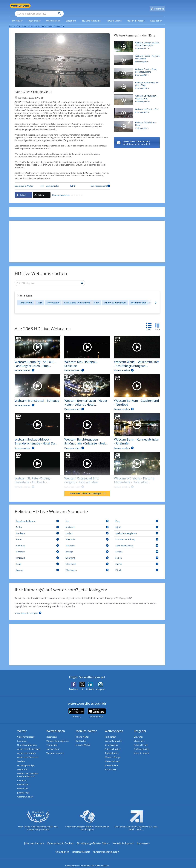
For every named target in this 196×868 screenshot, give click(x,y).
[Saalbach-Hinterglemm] (137, 530)
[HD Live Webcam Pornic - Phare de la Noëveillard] (136, 71)
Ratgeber (140, 727)
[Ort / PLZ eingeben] (50, 279)
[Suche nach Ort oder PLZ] (60, 6)
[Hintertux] (37, 548)
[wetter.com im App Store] (97, 709)
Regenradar (52, 733)
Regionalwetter (112, 749)
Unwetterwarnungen (27, 741)
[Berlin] (37, 524)
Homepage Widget (26, 761)
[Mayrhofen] (87, 536)
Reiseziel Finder (141, 741)
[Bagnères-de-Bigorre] (37, 518)
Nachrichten (110, 733)
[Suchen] (81, 6)
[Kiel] (87, 518)
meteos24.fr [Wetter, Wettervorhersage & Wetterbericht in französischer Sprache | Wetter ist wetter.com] (23, 780)
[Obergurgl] (87, 554)
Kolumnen (22, 737)
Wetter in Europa (113, 753)
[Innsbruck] (37, 554)
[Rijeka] (137, 524)
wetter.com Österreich (28, 753)
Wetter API (22, 765)
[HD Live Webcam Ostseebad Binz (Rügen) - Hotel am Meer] (85, 468)
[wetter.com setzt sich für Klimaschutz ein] (87, 819)
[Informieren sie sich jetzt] (28, 608)
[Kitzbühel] (87, 524)
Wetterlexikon (111, 761)
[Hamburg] (37, 542)
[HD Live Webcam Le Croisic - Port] (136, 111)
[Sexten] (137, 554)
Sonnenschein (53, 745)
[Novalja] (87, 548)
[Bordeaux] (37, 530)
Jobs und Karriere (34, 839)
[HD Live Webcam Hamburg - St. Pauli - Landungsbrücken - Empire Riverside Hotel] (35, 351)
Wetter (22, 727)
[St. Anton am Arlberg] (137, 536)
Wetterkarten (56, 727)
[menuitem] (17, 17)
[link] (17, 17)
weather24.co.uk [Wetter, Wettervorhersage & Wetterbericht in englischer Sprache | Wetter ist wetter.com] (25, 793)
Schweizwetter (111, 741)
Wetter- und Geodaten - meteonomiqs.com (28, 771)
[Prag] (137, 518)
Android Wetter (83, 741)
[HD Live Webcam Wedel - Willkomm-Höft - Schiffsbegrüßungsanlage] (135, 351)
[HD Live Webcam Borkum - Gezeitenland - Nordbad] (135, 390)
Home (12, 22)
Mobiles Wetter (86, 727)
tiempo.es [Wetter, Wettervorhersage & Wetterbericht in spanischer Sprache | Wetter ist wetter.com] (22, 776)
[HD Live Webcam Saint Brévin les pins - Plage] (136, 84)
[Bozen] (37, 536)
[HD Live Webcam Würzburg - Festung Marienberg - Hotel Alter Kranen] (135, 468)
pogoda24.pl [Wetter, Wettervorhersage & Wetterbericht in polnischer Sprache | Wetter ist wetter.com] (23, 789)
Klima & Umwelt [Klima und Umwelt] (141, 749)
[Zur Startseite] (20, 6)
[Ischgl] (37, 560)
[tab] (150, 323)
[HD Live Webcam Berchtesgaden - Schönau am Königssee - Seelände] (85, 429)
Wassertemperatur (55, 749)
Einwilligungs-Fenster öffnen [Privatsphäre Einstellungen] (93, 839)
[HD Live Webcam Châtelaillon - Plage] (136, 124)
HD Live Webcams (23, 22)
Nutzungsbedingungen (106, 848)
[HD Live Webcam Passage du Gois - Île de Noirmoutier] (136, 44)
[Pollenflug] (157, 6)
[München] (87, 542)
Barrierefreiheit (81, 848)
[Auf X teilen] (42, 191)
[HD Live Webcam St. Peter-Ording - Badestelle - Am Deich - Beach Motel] (35, 468)
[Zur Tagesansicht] (62, 182)
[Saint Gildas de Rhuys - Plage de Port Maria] (137, 139)
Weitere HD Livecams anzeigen (88, 490)
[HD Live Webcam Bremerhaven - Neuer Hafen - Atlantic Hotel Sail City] (85, 390)
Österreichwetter (113, 745)
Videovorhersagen (26, 733)
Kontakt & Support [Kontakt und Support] (123, 839)
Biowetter (138, 733)
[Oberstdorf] (87, 560)
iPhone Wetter (82, 733)
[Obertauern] (87, 567)
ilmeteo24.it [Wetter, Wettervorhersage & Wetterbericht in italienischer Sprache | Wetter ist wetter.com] (23, 785)
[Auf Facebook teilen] (24, 191)
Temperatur (52, 741)
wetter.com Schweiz (27, 749)
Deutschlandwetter (114, 737)
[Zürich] (137, 567)
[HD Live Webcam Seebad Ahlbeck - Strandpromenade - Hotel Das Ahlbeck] (35, 429)
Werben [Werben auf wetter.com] (21, 757)
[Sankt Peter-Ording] (137, 542)
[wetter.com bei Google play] (76, 709)
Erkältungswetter (142, 745)
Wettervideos (114, 727)
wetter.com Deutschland (29, 745)
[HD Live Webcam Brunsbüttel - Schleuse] (35, 388)
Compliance (62, 848)
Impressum (143, 839)
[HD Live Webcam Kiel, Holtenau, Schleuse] (85, 351)
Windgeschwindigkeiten (58, 737)
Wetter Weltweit (112, 757)
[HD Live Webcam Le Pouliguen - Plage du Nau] (136, 97)
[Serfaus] (137, 548)
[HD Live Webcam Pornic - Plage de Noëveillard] (136, 57)
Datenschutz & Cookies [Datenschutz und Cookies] (61, 839)
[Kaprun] (37, 567)
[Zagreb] (137, 560)
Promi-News (110, 765)
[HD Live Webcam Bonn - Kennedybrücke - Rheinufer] (135, 429)
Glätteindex (139, 737)
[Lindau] (87, 530)
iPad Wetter (81, 737)
